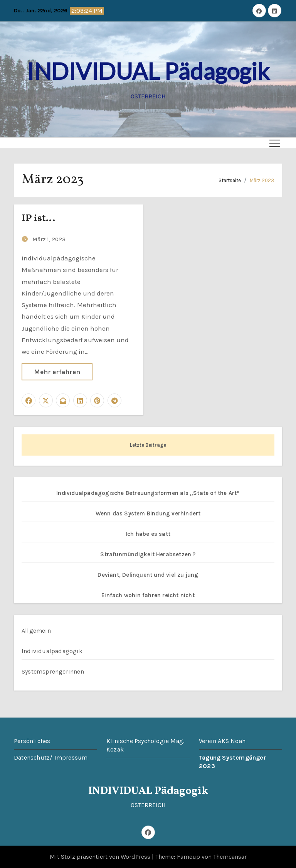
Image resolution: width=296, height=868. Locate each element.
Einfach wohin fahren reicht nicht (148, 595)
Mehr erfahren (57, 372)
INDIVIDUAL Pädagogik (148, 71)
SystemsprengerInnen (53, 671)
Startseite (230, 180)
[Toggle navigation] (275, 143)
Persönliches (32, 741)
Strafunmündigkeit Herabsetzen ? (148, 554)
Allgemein (36, 631)
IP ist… (38, 218)
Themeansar (230, 857)
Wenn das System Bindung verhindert (148, 513)
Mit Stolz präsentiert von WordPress (101, 857)
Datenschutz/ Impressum (51, 757)
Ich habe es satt (148, 534)
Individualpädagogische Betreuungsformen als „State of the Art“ (148, 493)
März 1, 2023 (49, 239)
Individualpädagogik (52, 651)
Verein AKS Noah (222, 741)
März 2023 (262, 180)
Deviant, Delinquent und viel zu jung (148, 575)
